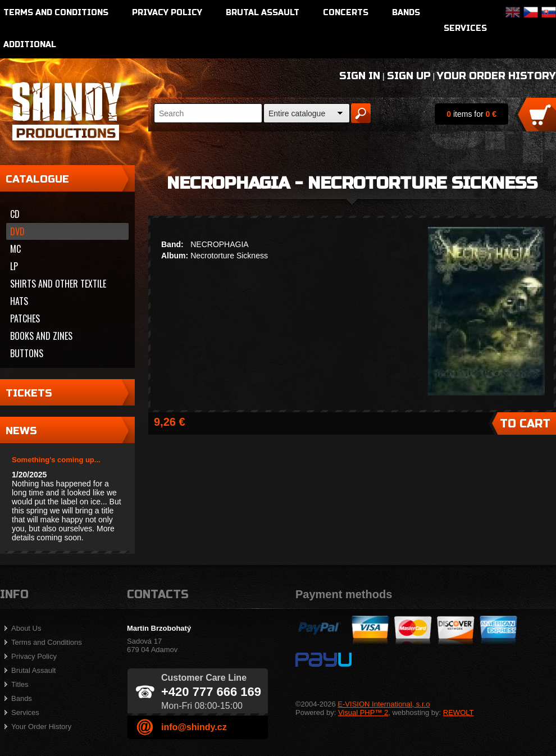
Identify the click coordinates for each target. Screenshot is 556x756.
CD (15, 214)
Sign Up (409, 76)
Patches (25, 318)
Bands (406, 13)
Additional (30, 45)
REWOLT (459, 712)
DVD (17, 231)
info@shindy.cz (194, 727)
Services (465, 28)
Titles (20, 684)
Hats (19, 301)
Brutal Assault (263, 13)
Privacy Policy (167, 13)
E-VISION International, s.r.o (384, 704)
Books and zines (41, 336)
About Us (26, 628)
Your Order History (496, 76)
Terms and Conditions (56, 13)
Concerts (346, 13)
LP (14, 266)
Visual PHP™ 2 (363, 712)
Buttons (27, 353)
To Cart (525, 424)
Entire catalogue (297, 113)
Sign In (360, 76)
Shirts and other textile (58, 284)
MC (15, 249)
